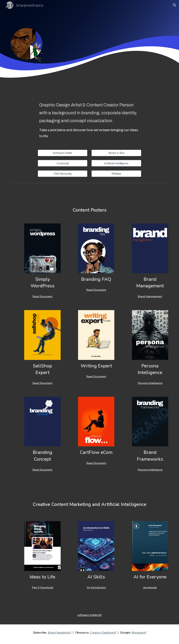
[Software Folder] (63, 153)
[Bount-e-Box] (116, 153)
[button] (175, 5)
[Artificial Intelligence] (116, 163)
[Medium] (116, 173)
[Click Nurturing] (63, 173)
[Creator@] (63, 163)
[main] (89, 120)
